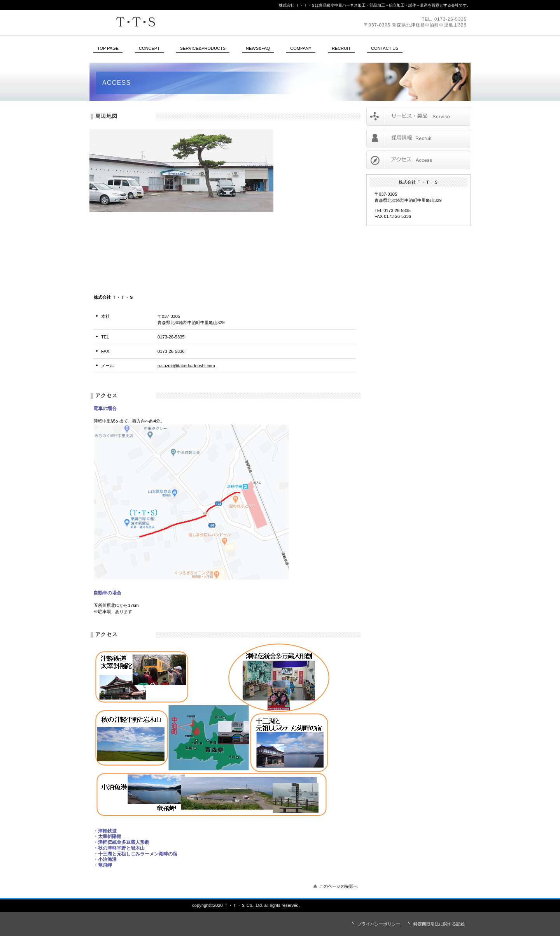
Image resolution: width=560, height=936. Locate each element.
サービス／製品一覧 (418, 116)
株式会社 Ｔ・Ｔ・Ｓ (196, 23)
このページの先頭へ (339, 886)
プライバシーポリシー (379, 924)
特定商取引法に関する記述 (439, 924)
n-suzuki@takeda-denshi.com (186, 366)
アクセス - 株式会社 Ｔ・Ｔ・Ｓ (330, 905)
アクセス (418, 160)
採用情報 (418, 138)
